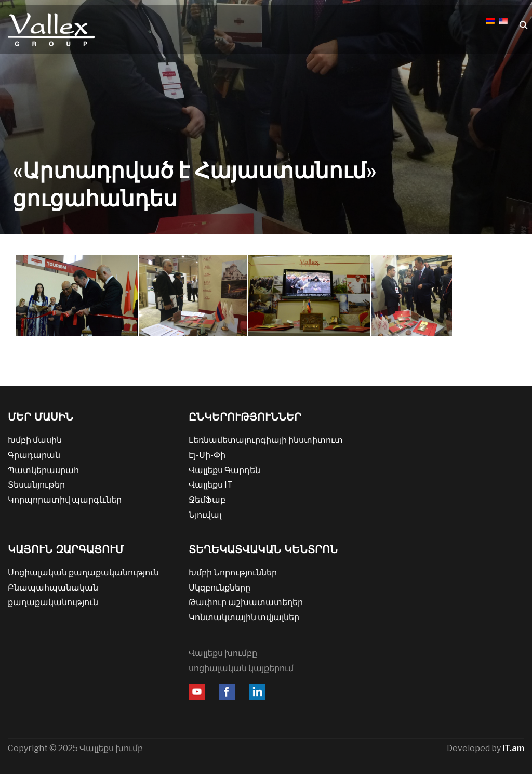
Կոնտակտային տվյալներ (244, 617)
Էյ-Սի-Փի (207, 455)
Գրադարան (34, 455)
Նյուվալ (205, 515)
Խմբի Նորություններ (233, 573)
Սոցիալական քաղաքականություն (83, 573)
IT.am (513, 748)
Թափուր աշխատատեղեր (246, 602)
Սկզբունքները (220, 588)
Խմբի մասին (35, 440)
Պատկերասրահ (43, 470)
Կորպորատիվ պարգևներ (65, 500)
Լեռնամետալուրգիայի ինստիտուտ (266, 440)
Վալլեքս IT (211, 485)
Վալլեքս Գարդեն (224, 470)
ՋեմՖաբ (207, 500)
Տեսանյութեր (36, 485)
